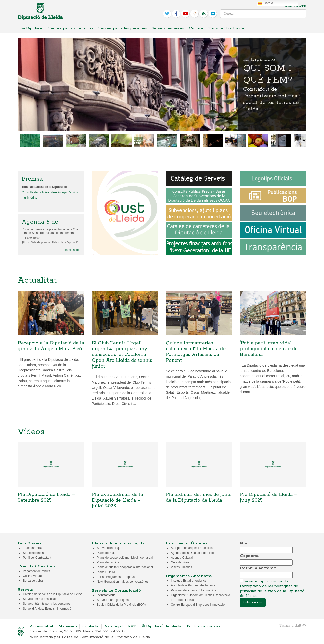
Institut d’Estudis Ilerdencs (188, 581)
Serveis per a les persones (123, 28)
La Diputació (32, 28)
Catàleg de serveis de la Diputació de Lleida (52, 594)
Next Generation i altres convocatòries (123, 582)
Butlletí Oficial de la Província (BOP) (121, 605)
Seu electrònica (33, 553)
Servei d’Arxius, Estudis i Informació (47, 609)
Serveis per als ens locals (40, 599)
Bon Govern (30, 543)
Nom (245, 543)
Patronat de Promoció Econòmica (194, 590)
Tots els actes (71, 250)
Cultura (196, 28)
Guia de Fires (180, 562)
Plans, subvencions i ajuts (118, 543)
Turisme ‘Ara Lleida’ (226, 28)
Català (266, 3)
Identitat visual (107, 595)
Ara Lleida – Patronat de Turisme (193, 585)
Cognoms (249, 556)
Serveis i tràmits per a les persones (46, 604)
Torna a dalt (293, 625)
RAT (132, 626)
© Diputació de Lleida (161, 626)
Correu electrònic (258, 568)
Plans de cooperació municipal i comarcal (125, 558)
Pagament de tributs (36, 571)
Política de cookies (204, 626)
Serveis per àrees (168, 28)
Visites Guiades (181, 567)
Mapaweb (68, 626)
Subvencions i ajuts (110, 548)
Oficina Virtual (32, 576)
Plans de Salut (107, 553)
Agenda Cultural (182, 558)
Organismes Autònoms (189, 576)
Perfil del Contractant (37, 558)
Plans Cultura (106, 572)
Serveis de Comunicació (116, 590)
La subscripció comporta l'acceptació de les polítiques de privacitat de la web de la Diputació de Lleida (272, 589)
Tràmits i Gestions (37, 566)
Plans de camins (108, 562)
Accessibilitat (41, 626)
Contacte (295, 6)
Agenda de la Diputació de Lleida (193, 553)
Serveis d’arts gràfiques (113, 600)
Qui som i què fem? (162, 85)
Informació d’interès (187, 543)
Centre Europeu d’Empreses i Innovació (198, 605)
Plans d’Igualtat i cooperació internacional (125, 567)
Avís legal (113, 626)
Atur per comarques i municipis (192, 548)
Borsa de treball (33, 581)
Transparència (32, 548)
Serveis (25, 589)
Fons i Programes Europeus (116, 577)
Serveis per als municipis (71, 28)
